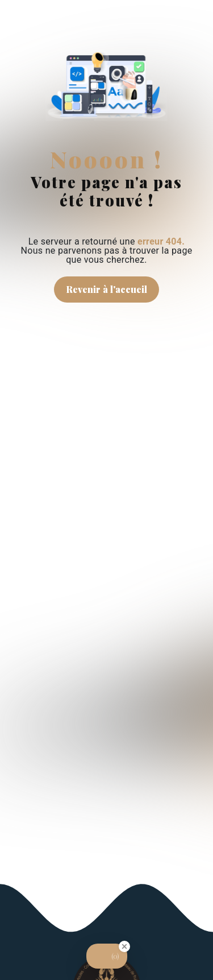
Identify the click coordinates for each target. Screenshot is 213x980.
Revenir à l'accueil (106, 289)
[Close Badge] (124, 946)
